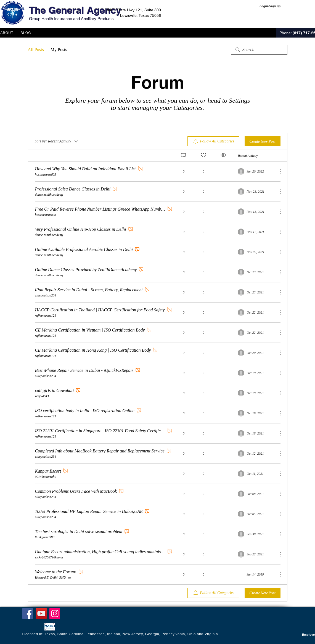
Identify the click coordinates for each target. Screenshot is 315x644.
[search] (259, 50)
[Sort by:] (57, 141)
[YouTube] (41, 613)
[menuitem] (213, 141)
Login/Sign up (270, 6)
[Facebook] (28, 613)
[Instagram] (55, 613)
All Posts (36, 50)
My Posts (59, 50)
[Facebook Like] (33, 627)
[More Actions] (277, 171)
